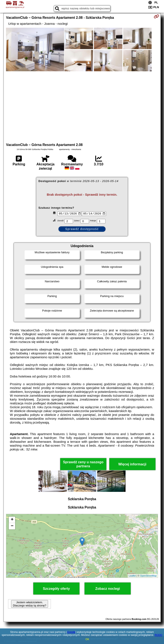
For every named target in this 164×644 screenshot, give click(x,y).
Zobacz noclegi (108, 589)
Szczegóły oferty (56, 589)
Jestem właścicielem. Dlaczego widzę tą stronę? (29, 604)
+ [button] (12, 520)
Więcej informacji (132, 464)
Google (71, 632)
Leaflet (132, 576)
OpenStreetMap (148, 576)
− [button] (12, 526)
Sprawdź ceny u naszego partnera (83, 464)
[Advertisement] (82, 106)
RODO (158, 635)
